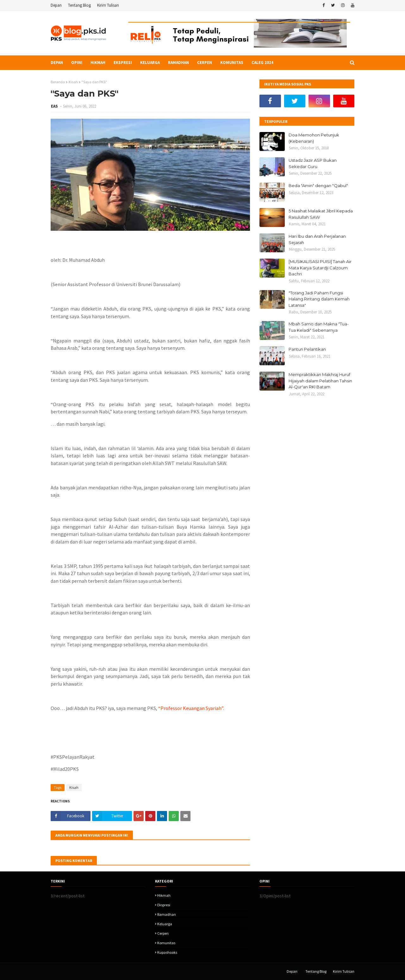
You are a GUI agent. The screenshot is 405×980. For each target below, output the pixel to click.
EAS (55, 106)
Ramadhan (167, 914)
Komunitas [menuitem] (232, 63)
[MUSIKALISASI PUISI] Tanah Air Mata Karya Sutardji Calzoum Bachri (320, 268)
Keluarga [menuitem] (150, 63)
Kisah (73, 82)
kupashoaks (167, 952)
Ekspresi (164, 905)
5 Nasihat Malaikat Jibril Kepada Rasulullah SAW (321, 214)
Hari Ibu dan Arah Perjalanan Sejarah (317, 239)
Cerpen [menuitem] (205, 63)
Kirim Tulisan (108, 5)
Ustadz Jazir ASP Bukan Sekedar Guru (313, 163)
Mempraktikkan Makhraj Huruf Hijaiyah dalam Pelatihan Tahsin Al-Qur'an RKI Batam (320, 381)
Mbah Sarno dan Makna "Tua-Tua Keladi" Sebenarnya (319, 327)
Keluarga (165, 924)
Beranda (58, 82)
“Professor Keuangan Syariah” (191, 708)
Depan (56, 5)
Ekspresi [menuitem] (123, 63)
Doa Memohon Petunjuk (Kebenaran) (314, 138)
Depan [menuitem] (57, 63)
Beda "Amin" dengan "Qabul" (318, 185)
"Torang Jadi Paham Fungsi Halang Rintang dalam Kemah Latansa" (319, 299)
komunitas (166, 943)
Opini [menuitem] (77, 63)
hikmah (164, 895)
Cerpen (163, 933)
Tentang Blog (79, 5)
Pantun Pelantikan (307, 349)
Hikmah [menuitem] (98, 63)
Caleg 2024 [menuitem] (262, 63)
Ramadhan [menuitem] (178, 63)
